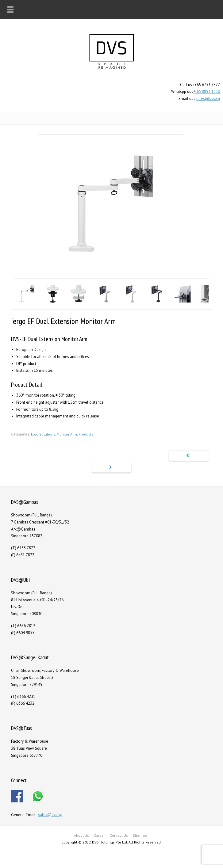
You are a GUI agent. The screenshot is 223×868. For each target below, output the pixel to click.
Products (86, 434)
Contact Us (119, 835)
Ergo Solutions (43, 434)
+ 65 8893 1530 (207, 91)
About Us (81, 835)
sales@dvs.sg (208, 99)
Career (99, 835)
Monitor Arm (67, 434)
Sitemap (140, 835)
